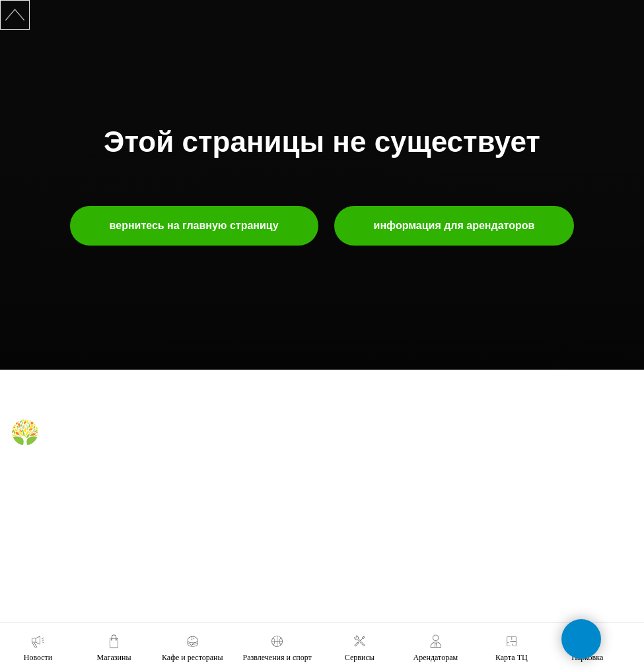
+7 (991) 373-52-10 (521, 520)
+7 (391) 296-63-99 (521, 557)
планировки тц (356, 504)
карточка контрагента (368, 560)
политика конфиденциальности (387, 579)
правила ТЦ (351, 522)
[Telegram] (42, 476)
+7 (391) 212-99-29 (521, 484)
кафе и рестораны (204, 465)
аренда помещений (365, 465)
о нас (339, 447)
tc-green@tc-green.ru (528, 594)
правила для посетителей (218, 485)
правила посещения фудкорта (226, 535)
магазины (188, 447)
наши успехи (352, 541)
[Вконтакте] (20, 476)
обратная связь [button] (516, 447)
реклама (344, 485)
